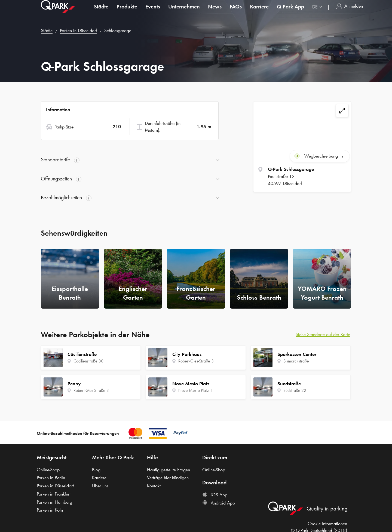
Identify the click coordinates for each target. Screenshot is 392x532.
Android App (219, 503)
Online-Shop (48, 470)
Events (153, 12)
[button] (130, 160)
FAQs (236, 12)
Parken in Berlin (51, 478)
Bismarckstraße (296, 361)
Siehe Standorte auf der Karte (323, 334)
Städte (101, 12)
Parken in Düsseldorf (78, 30)
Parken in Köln (50, 510)
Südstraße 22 (295, 390)
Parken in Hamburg (54, 502)
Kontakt (154, 486)
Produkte (127, 12)
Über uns (100, 486)
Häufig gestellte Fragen (169, 470)
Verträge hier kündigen (168, 478)
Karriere (259, 12)
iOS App (215, 495)
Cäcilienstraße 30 (88, 361)
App (290, 12)
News (215, 12)
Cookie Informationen (327, 524)
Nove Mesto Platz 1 (195, 390)
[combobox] (318, 13)
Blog (96, 470)
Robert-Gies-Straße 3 (91, 390)
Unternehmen (184, 12)
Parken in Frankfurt (54, 494)
